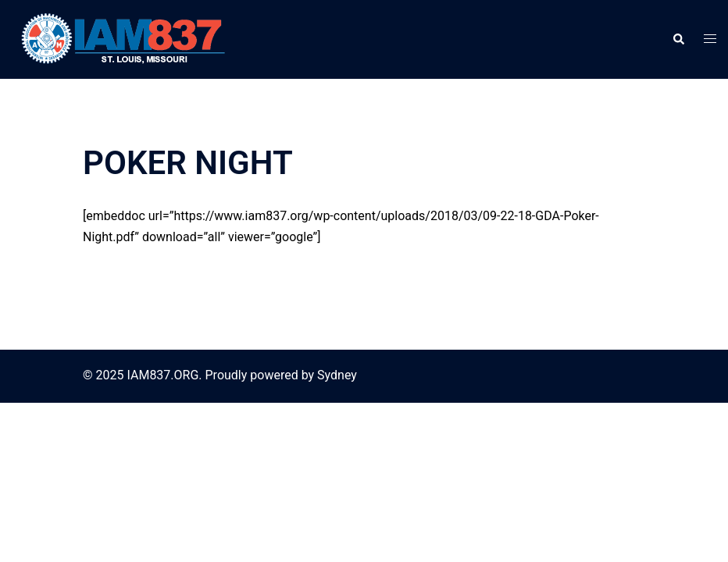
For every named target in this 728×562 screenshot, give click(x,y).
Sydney (337, 375)
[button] (678, 39)
